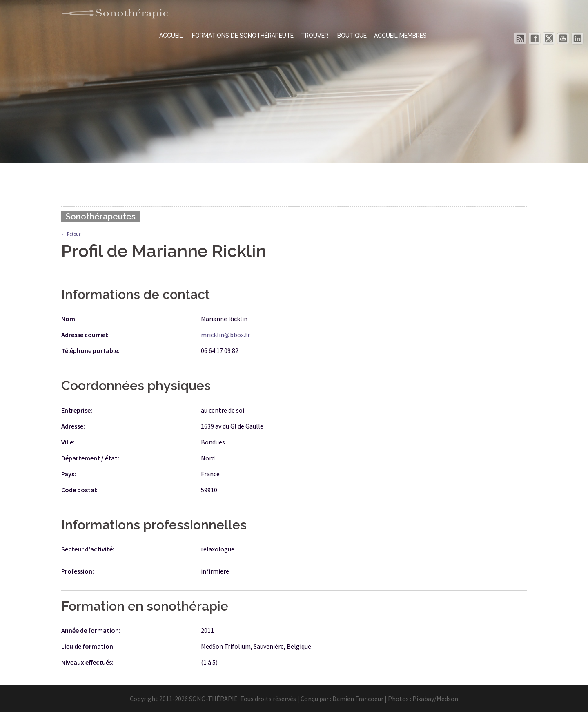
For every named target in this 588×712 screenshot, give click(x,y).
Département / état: (90, 458)
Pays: (69, 474)
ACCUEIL (172, 36)
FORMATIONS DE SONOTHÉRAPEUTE (243, 36)
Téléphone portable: (90, 350)
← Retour (71, 234)
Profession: (78, 571)
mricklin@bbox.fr (225, 335)
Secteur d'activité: (88, 549)
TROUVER (315, 36)
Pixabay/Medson (435, 699)
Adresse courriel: (85, 335)
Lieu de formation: (88, 646)
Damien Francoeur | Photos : (372, 699)
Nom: (69, 319)
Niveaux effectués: (87, 662)
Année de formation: (91, 630)
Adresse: (73, 426)
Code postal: (79, 490)
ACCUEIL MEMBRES (400, 36)
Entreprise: (77, 410)
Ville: (68, 442)
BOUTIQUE (352, 36)
